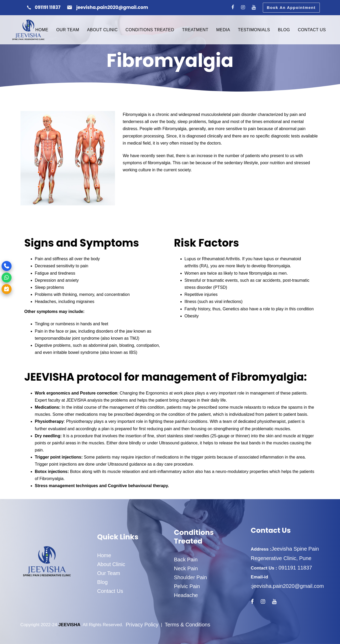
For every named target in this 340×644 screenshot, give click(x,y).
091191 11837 (294, 568)
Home (104, 555)
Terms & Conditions (187, 625)
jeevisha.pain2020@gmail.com (288, 586)
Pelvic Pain (187, 586)
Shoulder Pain (191, 577)
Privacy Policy (142, 625)
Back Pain (186, 560)
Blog (102, 582)
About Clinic (111, 564)
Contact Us (110, 591)
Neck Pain (186, 568)
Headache (186, 595)
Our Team (109, 573)
